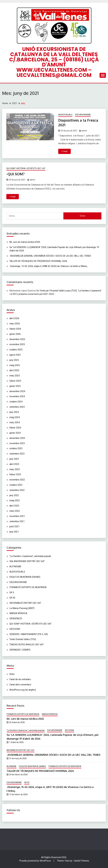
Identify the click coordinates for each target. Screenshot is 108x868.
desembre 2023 (17, 438)
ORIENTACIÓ (16, 618)
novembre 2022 (17, 480)
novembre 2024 (17, 396)
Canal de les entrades (20, 679)
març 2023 (15, 469)
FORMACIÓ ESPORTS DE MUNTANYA (28, 587)
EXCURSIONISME (83, 115)
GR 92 (12, 598)
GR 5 (12, 592)
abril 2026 (14, 318)
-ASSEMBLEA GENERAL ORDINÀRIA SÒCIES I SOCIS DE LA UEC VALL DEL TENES (50, 256)
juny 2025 (14, 360)
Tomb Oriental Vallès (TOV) (23, 639)
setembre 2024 (17, 407)
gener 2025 (15, 386)
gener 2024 (15, 433)
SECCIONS (15, 629)
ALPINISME (15, 566)
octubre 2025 (16, 349)
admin (84, 131)
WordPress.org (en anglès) (23, 690)
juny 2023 (14, 459)
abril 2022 (14, 506)
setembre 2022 (17, 490)
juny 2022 (14, 495)
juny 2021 (14, 532)
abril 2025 (14, 370)
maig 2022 (15, 500)
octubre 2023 (16, 448)
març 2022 (15, 511)
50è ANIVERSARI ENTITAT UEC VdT (27, 561)
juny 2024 (14, 412)
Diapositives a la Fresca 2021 (79, 122)
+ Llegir (64, 151)
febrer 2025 (15, 381)
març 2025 (15, 375)
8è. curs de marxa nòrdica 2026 (25, 242)
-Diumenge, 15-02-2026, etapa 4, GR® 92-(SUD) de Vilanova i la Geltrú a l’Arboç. (49, 266)
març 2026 (15, 323)
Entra (12, 674)
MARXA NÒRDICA (18, 613)
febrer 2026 (15, 329)
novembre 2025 (17, 344)
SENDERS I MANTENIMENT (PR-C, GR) (29, 634)
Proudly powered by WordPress (35, 861)
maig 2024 (15, 417)
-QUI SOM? (16, 174)
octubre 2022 (16, 485)
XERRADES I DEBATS (20, 650)
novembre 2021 (17, 516)
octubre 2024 (16, 401)
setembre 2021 (17, 521)
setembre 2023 (17, 454)
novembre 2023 (17, 443)
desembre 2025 (17, 339)
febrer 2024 (15, 427)
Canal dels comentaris (20, 684)
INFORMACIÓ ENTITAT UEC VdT (25, 603)
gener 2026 (15, 334)
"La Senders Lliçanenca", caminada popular (30, 556)
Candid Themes (81, 861)
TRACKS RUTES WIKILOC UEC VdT (27, 644)
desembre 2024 (17, 391)
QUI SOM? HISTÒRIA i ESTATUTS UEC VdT (26, 168)
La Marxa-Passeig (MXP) (22, 608)
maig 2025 (15, 365)
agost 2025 (15, 355)
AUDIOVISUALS (65, 115)
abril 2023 (14, 464)
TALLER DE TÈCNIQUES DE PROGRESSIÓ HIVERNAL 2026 (38, 261)
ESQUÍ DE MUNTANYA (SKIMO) (25, 577)
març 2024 (15, 422)
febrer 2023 (15, 474)
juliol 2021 (14, 526)
